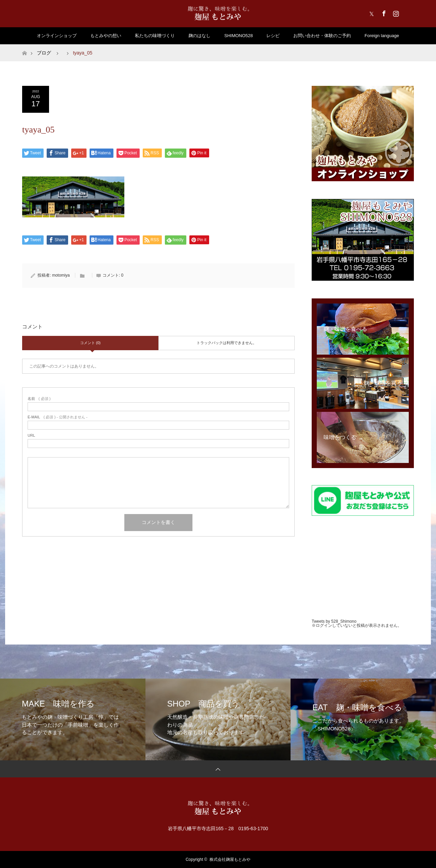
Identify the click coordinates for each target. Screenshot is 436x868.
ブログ (44, 53)
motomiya (61, 275)
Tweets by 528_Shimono (334, 621)
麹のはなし (199, 36)
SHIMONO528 (238, 36)
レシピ (273, 36)
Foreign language (382, 36)
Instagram (395, 12)
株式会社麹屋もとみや (230, 859)
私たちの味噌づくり (155, 36)
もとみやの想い (106, 36)
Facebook (383, 12)
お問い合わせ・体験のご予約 (322, 36)
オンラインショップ (57, 36)
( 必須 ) (39, 399)
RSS (407, 12)
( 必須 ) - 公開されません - (58, 417)
